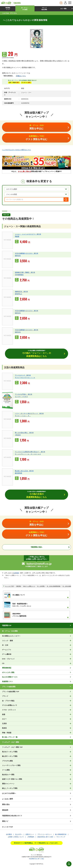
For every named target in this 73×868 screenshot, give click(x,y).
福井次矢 (18, 256)
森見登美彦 (19, 473)
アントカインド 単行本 (23, 375)
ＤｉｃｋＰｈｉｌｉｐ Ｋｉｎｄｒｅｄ (28, 454)
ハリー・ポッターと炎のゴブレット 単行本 (29, 413)
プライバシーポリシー (45, 834)
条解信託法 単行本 (21, 292)
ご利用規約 (31, 837)
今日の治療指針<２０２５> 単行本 (27, 311)
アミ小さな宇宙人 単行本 (24, 394)
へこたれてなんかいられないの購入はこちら (16, 150)
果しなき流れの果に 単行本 (24, 433)
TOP (69, 864)
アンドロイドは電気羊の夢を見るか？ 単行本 (30, 452)
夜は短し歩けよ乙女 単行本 (24, 471)
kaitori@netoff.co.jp (39, 564)
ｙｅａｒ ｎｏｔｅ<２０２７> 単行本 (28, 234)
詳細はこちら (21, 76)
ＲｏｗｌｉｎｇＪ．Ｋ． (23, 416)
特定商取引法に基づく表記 (36, 859)
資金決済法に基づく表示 (45, 837)
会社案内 (9, 834)
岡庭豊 (17, 236)
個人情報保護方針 (61, 834)
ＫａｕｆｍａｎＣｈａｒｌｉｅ (25, 378)
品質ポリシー (30, 834)
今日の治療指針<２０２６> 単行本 (27, 253)
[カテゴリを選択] (36, 189)
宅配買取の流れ (36, 547)
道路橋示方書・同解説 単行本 (25, 272)
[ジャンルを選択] (36, 194)
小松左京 (18, 435)
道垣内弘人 (19, 294)
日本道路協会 (19, 275)
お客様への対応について (16, 837)
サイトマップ (61, 837)
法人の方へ (19, 834)
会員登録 (16, 573)
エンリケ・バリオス (21, 397)
